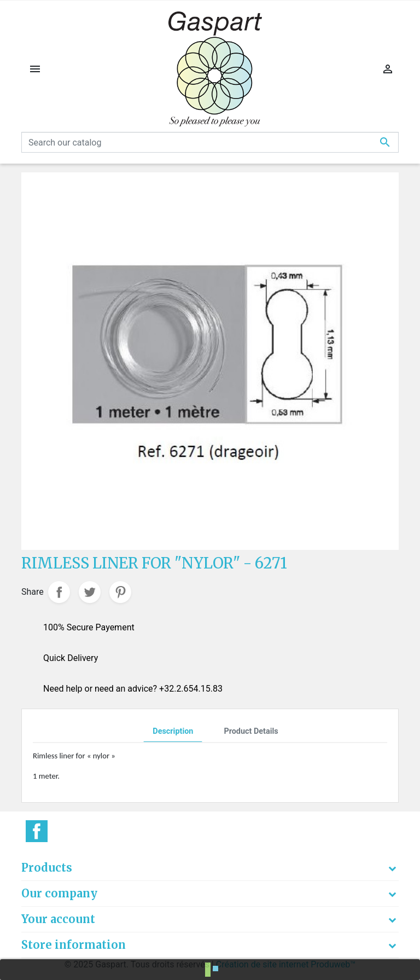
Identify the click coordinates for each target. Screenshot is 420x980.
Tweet (90, 592)
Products (47, 868)
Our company (59, 893)
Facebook (37, 831)
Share (59, 592)
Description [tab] (173, 731)
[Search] (210, 142)
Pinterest (120, 592)
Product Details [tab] (251, 731)
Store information (74, 945)
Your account (58, 919)
